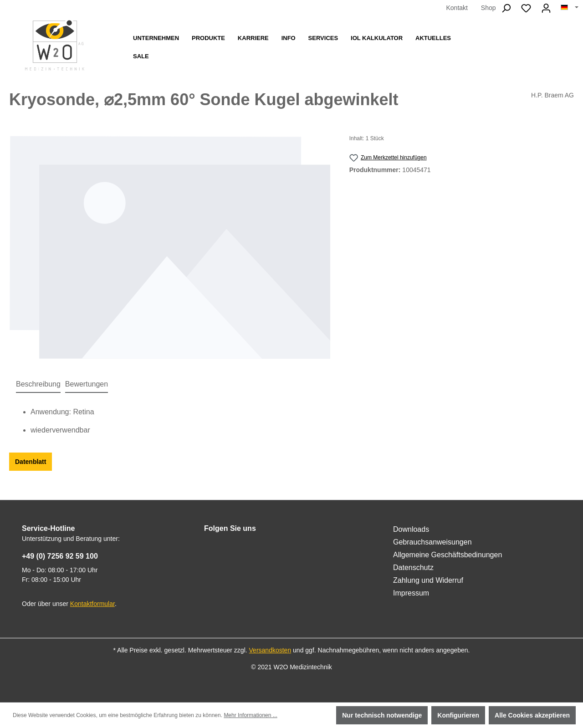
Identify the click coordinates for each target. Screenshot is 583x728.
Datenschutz (413, 568)
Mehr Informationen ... (250, 715)
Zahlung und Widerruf (428, 580)
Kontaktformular (92, 604)
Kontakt (457, 8)
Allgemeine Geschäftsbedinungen (447, 555)
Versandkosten (270, 650)
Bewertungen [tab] (87, 384)
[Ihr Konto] (546, 8)
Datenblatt (31, 462)
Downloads (411, 529)
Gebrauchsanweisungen (432, 542)
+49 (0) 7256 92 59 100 (60, 556)
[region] (170, 247)
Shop (488, 8)
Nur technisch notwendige (382, 715)
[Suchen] (506, 8)
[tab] (38, 385)
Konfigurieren (458, 715)
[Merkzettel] (526, 8)
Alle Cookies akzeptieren (532, 715)
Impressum (411, 593)
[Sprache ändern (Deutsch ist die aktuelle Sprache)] (570, 8)
